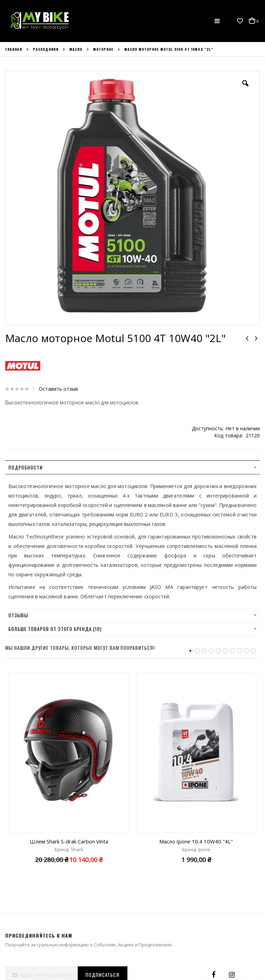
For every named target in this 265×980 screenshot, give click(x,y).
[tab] (132, 467)
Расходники (46, 49)
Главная (14, 49)
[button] (240, 21)
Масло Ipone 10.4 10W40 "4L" (196, 841)
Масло (76, 49)
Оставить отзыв (58, 389)
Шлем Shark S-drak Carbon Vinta (69, 841)
